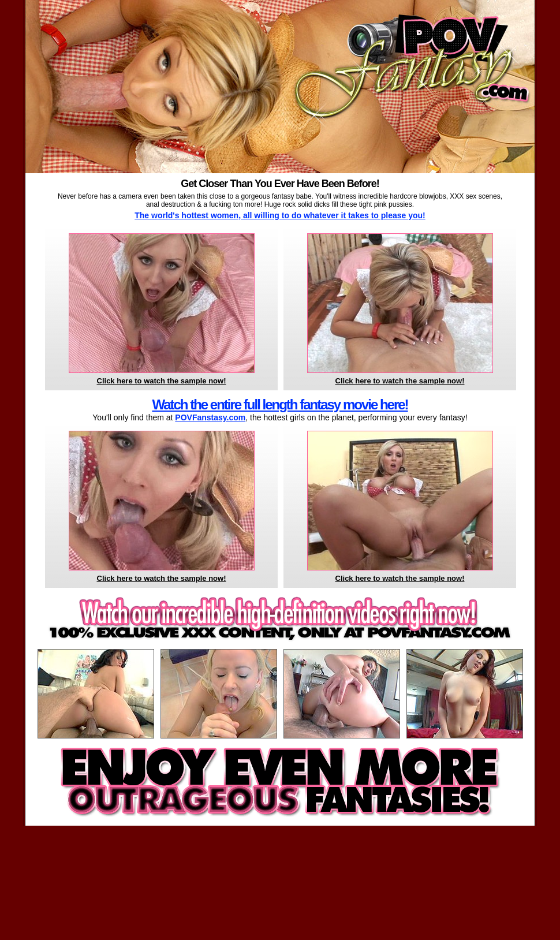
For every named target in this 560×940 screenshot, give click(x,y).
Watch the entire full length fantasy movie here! (280, 404)
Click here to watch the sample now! (162, 381)
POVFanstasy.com (210, 417)
